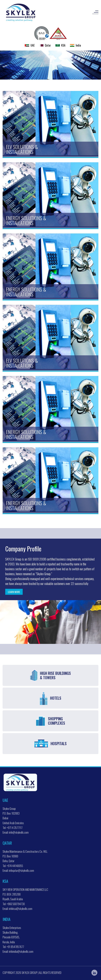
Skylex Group (29, 973)
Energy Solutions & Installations (26, 220)
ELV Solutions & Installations (22, 149)
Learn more (14, 592)
